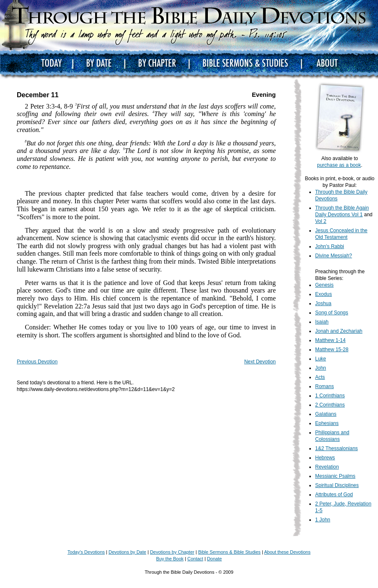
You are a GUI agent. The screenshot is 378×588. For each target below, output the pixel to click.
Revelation (327, 467)
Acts (320, 377)
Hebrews (325, 458)
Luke (321, 359)
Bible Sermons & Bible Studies (229, 552)
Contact (195, 559)
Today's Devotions (86, 552)
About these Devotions (287, 552)
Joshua (323, 303)
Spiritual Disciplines (337, 485)
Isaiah (322, 322)
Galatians (326, 414)
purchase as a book (339, 165)
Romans (325, 386)
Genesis (324, 285)
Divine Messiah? (334, 256)
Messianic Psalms (335, 476)
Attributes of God (334, 495)
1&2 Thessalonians (337, 448)
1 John (323, 520)
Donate (214, 559)
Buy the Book (170, 559)
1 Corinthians (330, 396)
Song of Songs (332, 313)
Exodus (324, 294)
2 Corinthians (330, 405)
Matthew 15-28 (332, 350)
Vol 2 (321, 221)
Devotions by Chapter (172, 552)
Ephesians (327, 423)
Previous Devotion (37, 362)
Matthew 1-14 (330, 340)
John (321, 368)
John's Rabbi (330, 246)
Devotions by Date (127, 552)
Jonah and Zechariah (339, 331)
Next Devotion (260, 362)
